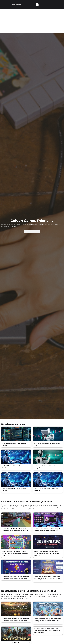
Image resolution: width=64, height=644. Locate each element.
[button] (37, 5)
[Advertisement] (32, 21)
